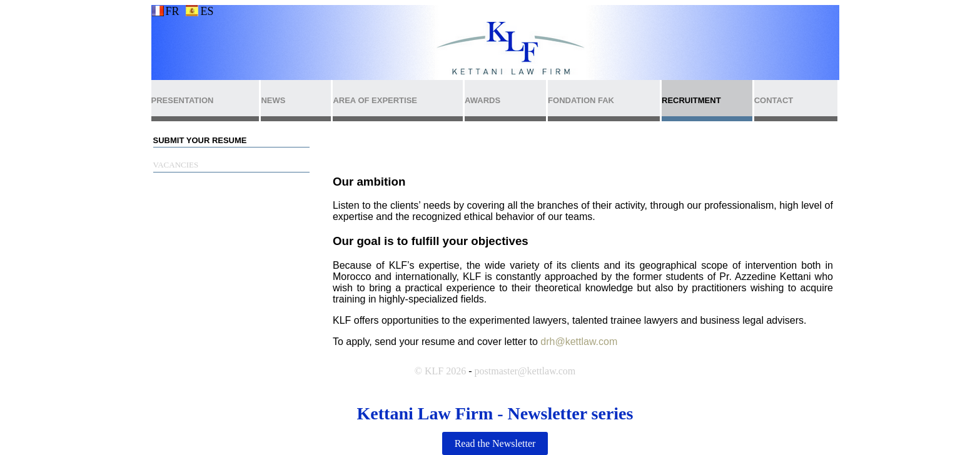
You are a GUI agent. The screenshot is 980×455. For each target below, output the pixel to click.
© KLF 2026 (440, 371)
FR (172, 11)
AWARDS (482, 100)
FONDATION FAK (581, 100)
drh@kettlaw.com (579, 342)
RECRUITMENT (691, 100)
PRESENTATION (183, 100)
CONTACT (774, 100)
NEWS (273, 100)
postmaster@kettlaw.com (525, 371)
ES (207, 11)
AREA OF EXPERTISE (375, 100)
